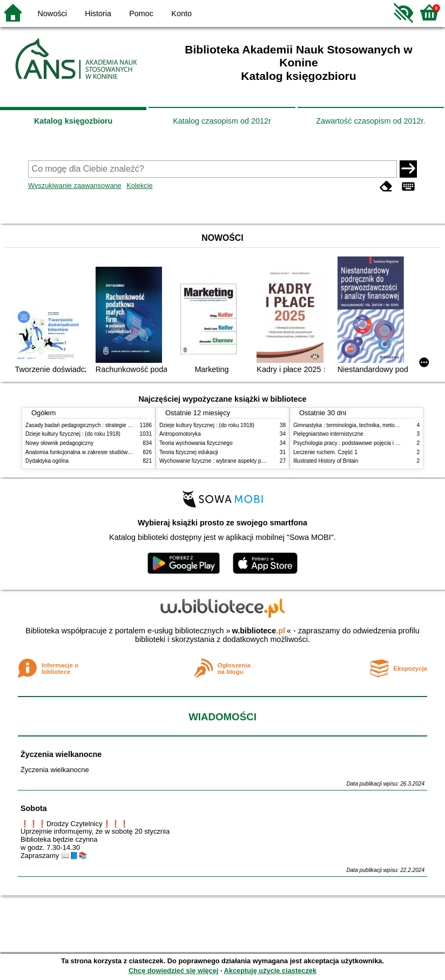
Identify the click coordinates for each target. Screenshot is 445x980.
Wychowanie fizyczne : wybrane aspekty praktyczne (222, 461)
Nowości (52, 13)
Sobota (34, 808)
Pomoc (141, 13)
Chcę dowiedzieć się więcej (173, 971)
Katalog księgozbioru (73, 121)
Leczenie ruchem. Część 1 (325, 452)
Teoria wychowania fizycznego (196, 443)
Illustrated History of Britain (326, 461)
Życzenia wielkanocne (61, 754)
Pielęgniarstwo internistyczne (328, 434)
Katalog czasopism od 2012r (222, 121)
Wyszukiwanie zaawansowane (75, 185)
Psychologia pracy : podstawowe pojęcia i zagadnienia (359, 443)
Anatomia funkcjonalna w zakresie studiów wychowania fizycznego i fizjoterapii (120, 452)
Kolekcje (139, 185)
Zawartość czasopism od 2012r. (370, 121)
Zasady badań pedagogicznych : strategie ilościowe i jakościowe (103, 425)
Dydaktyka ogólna (47, 461)
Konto (181, 13)
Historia (98, 13)
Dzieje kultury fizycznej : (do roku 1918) (73, 434)
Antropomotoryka (180, 434)
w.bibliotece (258, 631)
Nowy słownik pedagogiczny (59, 443)
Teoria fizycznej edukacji (189, 452)
